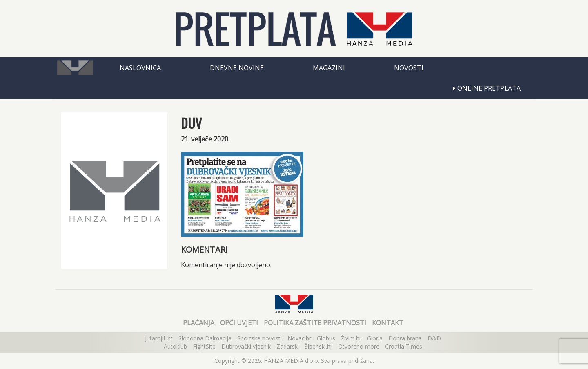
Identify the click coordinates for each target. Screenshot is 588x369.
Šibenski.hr (318, 346)
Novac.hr (299, 338)
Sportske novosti (259, 338)
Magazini (329, 68)
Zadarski (288, 346)
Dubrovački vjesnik (246, 346)
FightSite (204, 346)
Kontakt (388, 323)
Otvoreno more (359, 346)
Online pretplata (487, 88)
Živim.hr (351, 338)
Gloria (375, 338)
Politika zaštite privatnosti (315, 323)
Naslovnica (140, 68)
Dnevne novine (237, 68)
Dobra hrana (405, 338)
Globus (326, 338)
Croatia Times (404, 346)
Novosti (409, 68)
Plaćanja (199, 323)
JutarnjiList (159, 338)
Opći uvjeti (239, 323)
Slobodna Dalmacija (205, 338)
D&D (434, 338)
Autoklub (175, 346)
